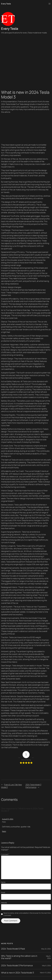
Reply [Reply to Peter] (4, 831)
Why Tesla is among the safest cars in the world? (19, 957)
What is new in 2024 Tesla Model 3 (18, 973)
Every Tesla (6, 4)
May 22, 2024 (46, 949)
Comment (5, 854)
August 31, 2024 (8, 819)
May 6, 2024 (48, 957)
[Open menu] (49, 4)
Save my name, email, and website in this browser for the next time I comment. (27, 914)
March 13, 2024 (45, 973)
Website (4, 903)
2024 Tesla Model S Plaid (13, 949)
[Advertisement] (26, 64)
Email (3, 892)
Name (3, 882)
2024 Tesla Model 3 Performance (33, 786)
